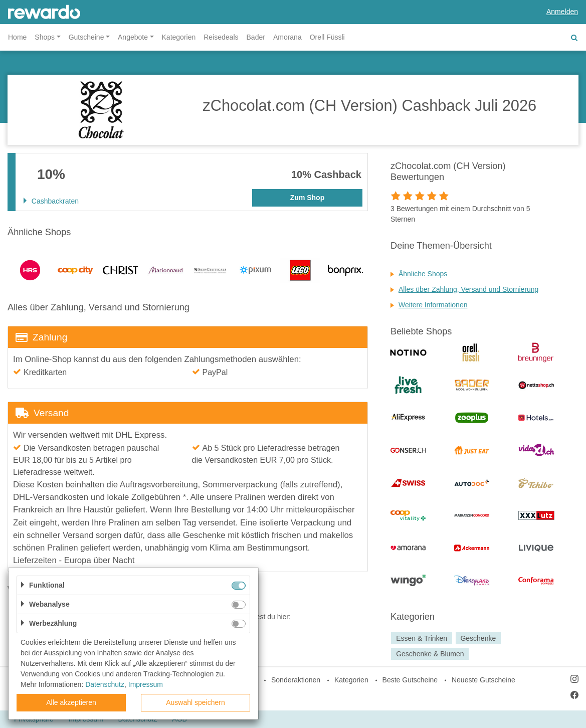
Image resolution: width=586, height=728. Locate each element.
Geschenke (478, 638)
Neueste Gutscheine (483, 680)
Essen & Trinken (422, 638)
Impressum (146, 684)
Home (17, 37)
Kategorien (179, 37)
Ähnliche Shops (423, 274)
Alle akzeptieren (71, 702)
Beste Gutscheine (410, 680)
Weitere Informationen (433, 305)
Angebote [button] (133, 37)
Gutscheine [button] (86, 37)
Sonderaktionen (296, 680)
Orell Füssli (327, 37)
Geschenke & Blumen (430, 654)
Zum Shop (307, 198)
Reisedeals (221, 37)
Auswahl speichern (196, 702)
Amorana (287, 37)
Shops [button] (45, 37)
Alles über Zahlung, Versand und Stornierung (468, 289)
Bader (256, 37)
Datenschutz (105, 684)
